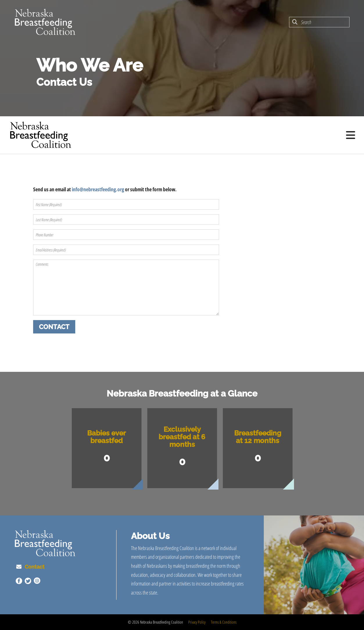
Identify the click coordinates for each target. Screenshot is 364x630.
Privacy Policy (197, 622)
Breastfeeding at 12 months (258, 437)
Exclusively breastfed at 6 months (182, 437)
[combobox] (319, 22)
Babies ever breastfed (106, 437)
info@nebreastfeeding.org (98, 189)
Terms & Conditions (224, 622)
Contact (35, 567)
